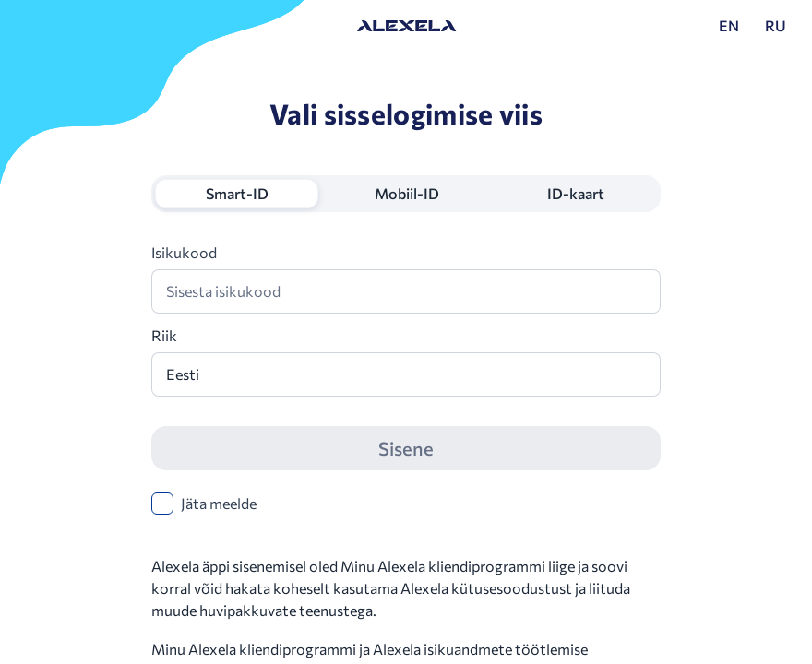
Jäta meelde (219, 503)
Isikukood (184, 252)
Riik (164, 335)
